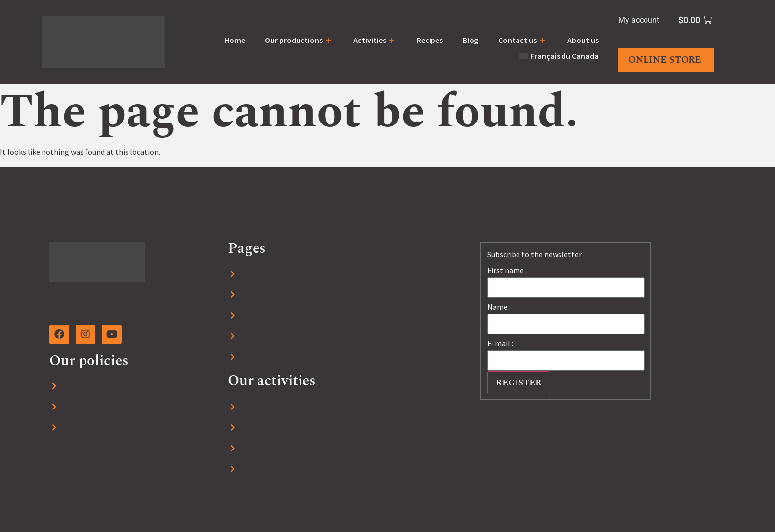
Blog (471, 40)
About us (583, 40)
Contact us (523, 40)
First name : (507, 270)
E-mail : (500, 343)
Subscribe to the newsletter (535, 254)
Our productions (299, 40)
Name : (499, 307)
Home (235, 40)
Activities (375, 40)
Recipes (430, 40)
